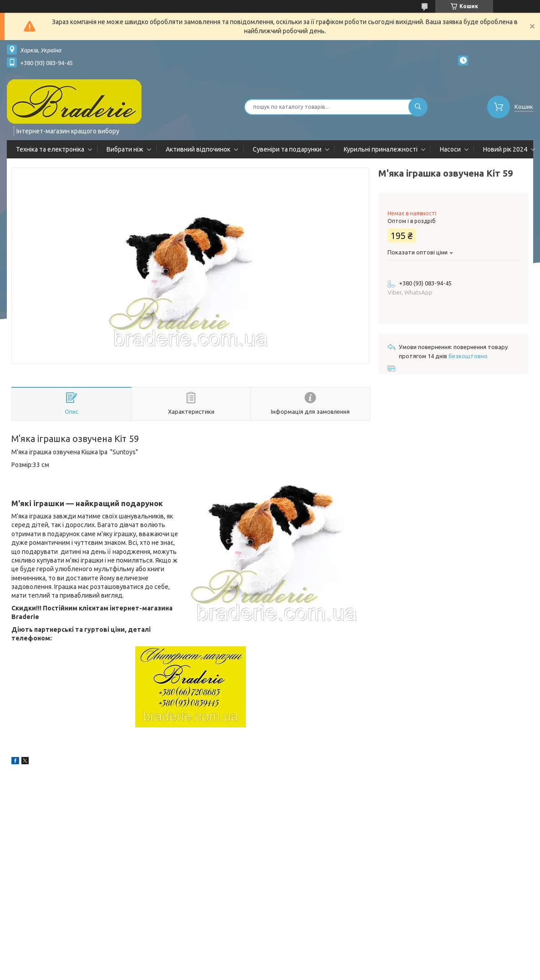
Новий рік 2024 (505, 149)
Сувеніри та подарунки (287, 149)
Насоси (450, 149)
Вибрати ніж (125, 149)
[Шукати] (418, 107)
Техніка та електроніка (50, 149)
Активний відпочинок (198, 149)
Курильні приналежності (381, 149)
